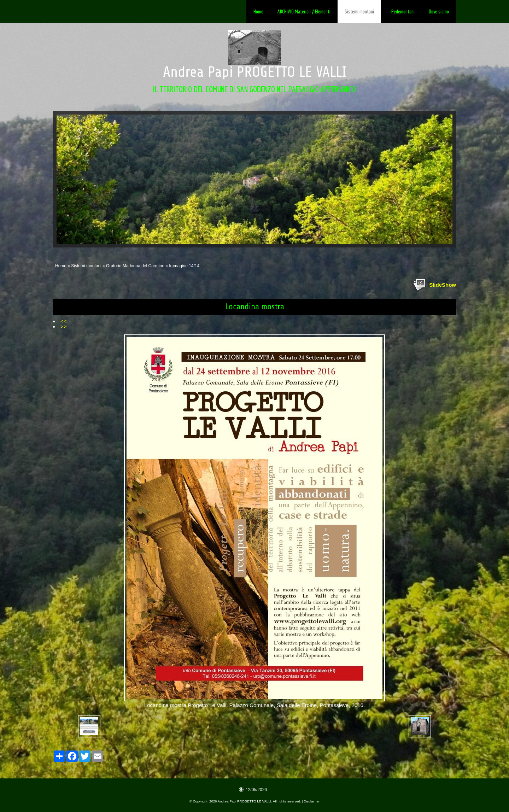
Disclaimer (312, 801)
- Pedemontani (401, 11)
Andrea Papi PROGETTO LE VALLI (255, 72)
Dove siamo (439, 11)
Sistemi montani (359, 11)
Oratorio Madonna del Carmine (135, 266)
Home (258, 11)
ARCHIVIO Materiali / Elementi (304, 11)
